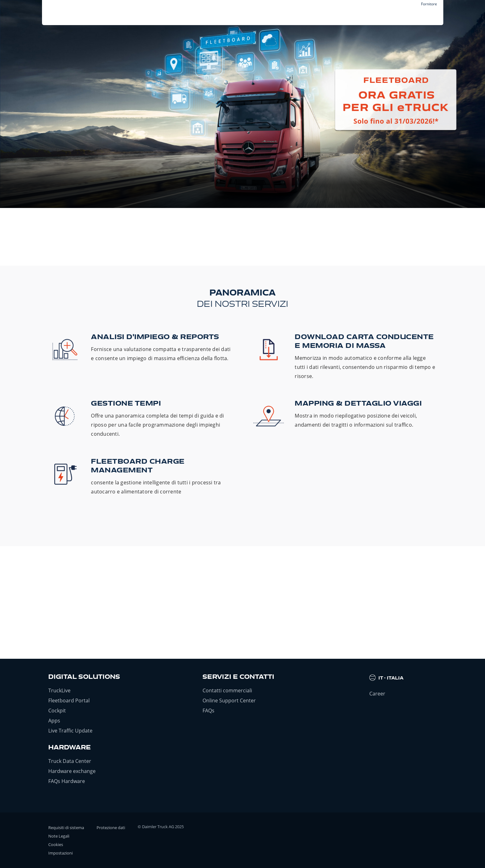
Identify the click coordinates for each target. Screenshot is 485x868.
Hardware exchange (72, 771)
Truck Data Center (70, 761)
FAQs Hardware (67, 781)
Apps (54, 721)
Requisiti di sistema (66, 828)
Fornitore (429, 4)
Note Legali (59, 836)
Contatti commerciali (227, 690)
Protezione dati (111, 828)
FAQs (208, 711)
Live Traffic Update (70, 731)
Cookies (56, 844)
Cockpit (57, 711)
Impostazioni (61, 853)
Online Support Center (229, 700)
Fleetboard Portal (69, 700)
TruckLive (59, 690)
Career (377, 694)
